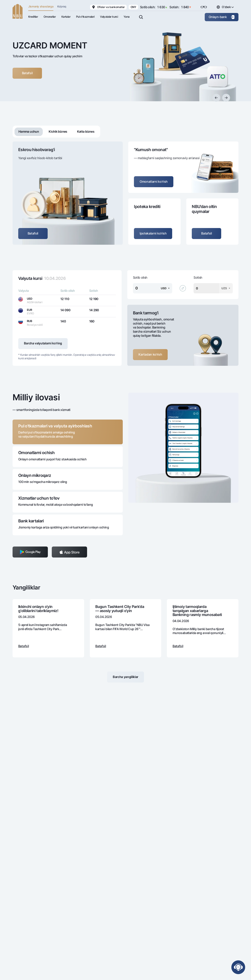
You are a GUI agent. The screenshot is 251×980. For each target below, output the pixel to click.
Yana (126, 17)
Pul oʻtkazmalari (85, 17)
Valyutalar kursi (109, 17)
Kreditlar (33, 17)
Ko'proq (62, 6)
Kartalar (66, 17)
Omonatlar (50, 17)
